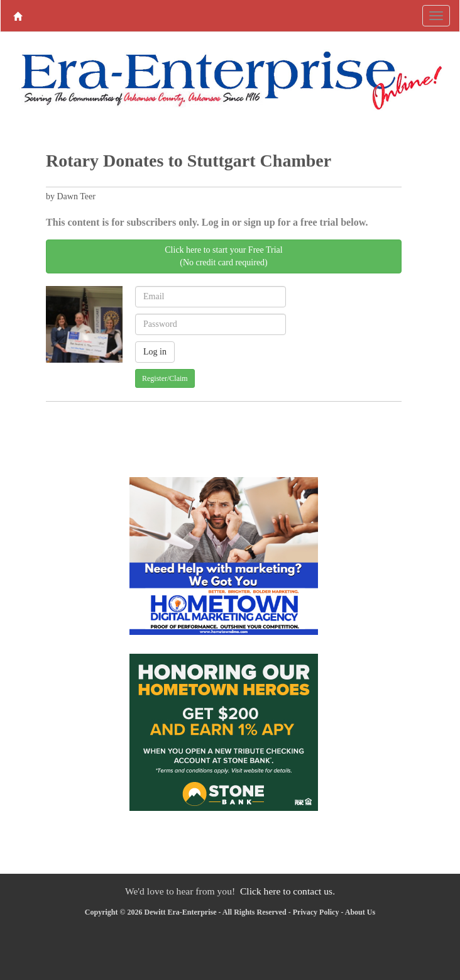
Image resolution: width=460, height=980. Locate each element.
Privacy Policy (316, 912)
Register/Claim (165, 378)
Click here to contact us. (287, 891)
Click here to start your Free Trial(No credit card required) (223, 256)
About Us (360, 912)
